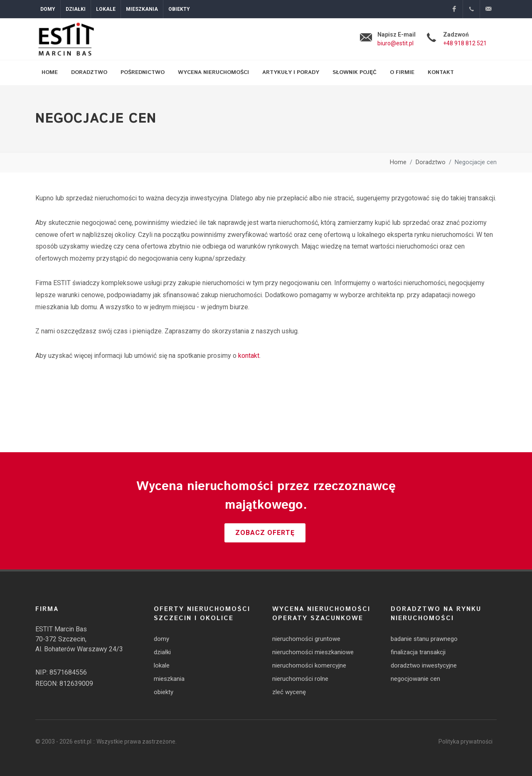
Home (398, 162)
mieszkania (169, 679)
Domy (48, 9)
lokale (162, 665)
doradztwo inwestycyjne (424, 665)
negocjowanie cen (415, 679)
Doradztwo (431, 162)
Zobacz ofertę (265, 533)
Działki (76, 9)
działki (162, 652)
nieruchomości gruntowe (306, 639)
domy (161, 639)
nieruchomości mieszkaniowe (313, 652)
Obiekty (179, 9)
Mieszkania (142, 9)
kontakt (249, 356)
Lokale (106, 9)
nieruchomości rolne (300, 679)
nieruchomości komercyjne (309, 665)
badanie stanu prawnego (424, 639)
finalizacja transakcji (418, 652)
